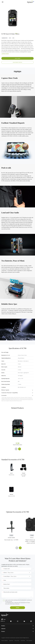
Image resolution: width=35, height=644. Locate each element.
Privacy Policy (17, 641)
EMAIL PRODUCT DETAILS (17, 62)
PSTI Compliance (29, 641)
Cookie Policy (23, 641)
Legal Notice (11, 641)
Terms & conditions (5, 641)
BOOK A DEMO (17, 58)
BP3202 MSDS (6, 54)
